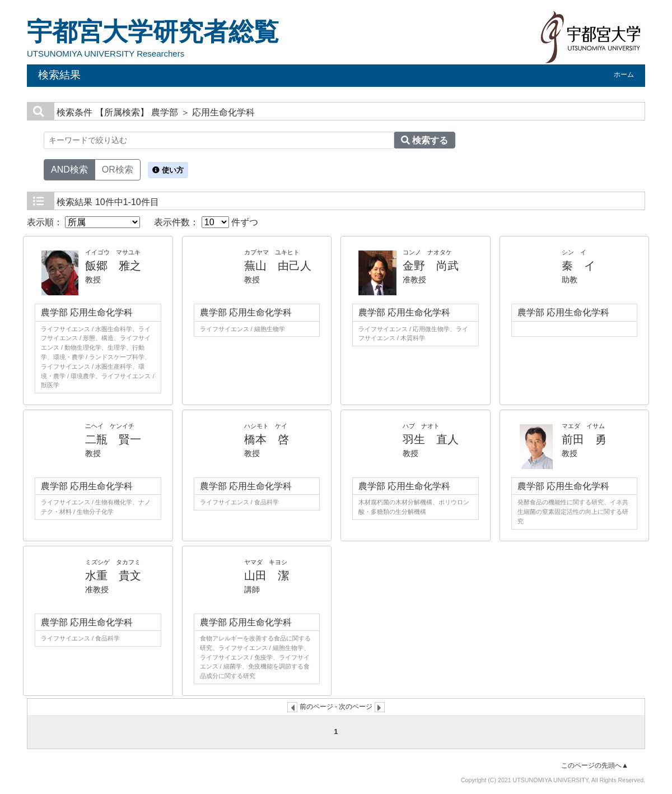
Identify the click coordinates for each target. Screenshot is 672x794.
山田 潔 (267, 575)
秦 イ (578, 266)
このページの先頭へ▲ (595, 765)
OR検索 (118, 169)
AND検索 (69, 169)
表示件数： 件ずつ (206, 222)
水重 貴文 (113, 575)
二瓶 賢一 (113, 439)
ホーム (624, 75)
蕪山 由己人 (278, 266)
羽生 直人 (431, 439)
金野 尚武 (431, 266)
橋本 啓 (267, 439)
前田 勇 (584, 439)
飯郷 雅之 (113, 266)
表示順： (83, 222)
